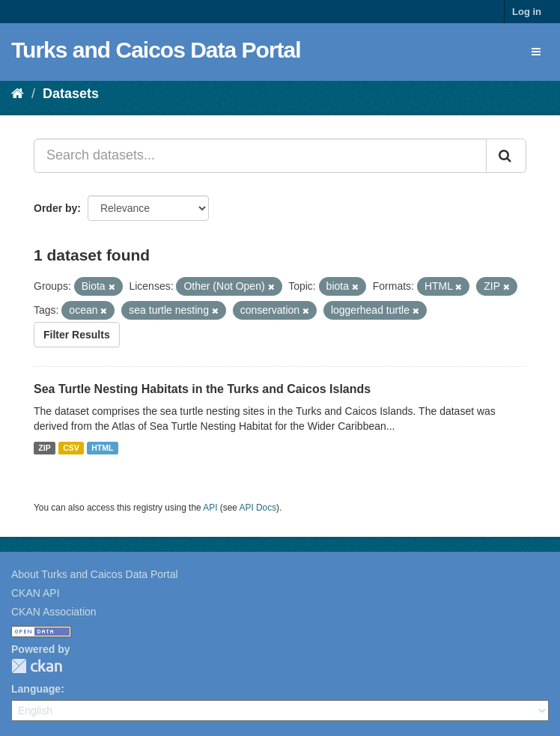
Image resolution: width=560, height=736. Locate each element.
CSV (71, 448)
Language (36, 689)
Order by (55, 208)
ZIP (44, 448)
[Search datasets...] (260, 156)
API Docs (258, 508)
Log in (527, 12)
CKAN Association (54, 612)
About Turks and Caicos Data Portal (95, 574)
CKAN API (36, 593)
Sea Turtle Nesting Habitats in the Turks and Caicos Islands (202, 389)
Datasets (71, 94)
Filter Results (77, 335)
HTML (102, 448)
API (210, 508)
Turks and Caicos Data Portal (156, 50)
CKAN (37, 666)
